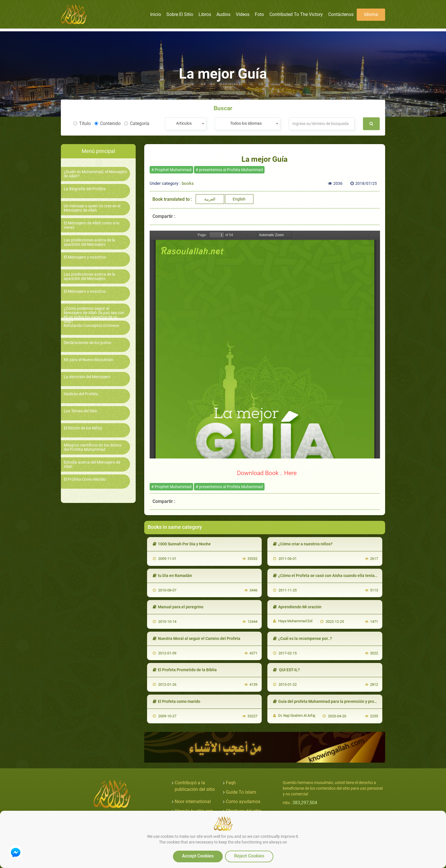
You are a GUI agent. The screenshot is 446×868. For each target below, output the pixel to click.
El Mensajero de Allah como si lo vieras (92, 225)
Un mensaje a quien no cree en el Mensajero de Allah (92, 208)
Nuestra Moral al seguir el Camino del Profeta (197, 638)
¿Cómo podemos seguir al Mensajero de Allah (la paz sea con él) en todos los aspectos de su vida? (94, 315)
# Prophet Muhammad (171, 170)
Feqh (231, 783)
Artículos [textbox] (184, 123)
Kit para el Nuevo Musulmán (88, 360)
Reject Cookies (249, 856)
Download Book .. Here (267, 473)
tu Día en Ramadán (172, 576)
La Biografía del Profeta (85, 189)
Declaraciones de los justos (87, 343)
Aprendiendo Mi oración (297, 607)
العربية (210, 199)
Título (82, 123)
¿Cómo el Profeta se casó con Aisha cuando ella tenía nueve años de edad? (343, 576)
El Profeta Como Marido (85, 479)
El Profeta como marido (176, 701)
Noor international (193, 802)
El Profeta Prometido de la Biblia (185, 670)
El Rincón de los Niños (83, 428)
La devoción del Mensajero (87, 377)
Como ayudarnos (243, 802)
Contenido (108, 123)
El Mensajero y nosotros (85, 257)
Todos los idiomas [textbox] (246, 123)
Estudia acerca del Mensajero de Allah (92, 464)
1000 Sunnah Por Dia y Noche (182, 544)
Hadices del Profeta (81, 394)
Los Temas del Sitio (80, 411)
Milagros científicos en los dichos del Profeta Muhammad (93, 447)
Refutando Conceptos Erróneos (91, 326)
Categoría (137, 123)
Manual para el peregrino (178, 607)
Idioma (371, 14)
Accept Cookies (198, 856)
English (239, 199)
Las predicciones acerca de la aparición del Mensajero (89, 242)
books (188, 183)
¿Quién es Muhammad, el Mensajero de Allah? (95, 174)
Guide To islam (241, 792)
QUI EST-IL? (286, 670)
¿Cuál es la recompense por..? (303, 638)
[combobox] (186, 124)
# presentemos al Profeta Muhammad (229, 170)
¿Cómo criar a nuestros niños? (303, 544)
